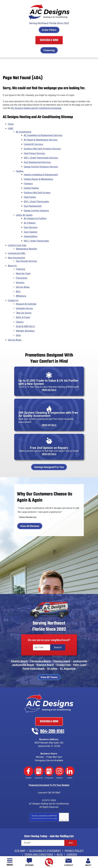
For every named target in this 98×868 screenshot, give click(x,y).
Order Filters (49, 30)
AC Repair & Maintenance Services (41, 139)
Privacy (62, 806)
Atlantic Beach (19, 650)
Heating (20, 169)
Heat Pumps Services (34, 152)
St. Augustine (68, 657)
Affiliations (21, 286)
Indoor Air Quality (24, 210)
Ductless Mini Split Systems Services (42, 148)
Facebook (28, 758)
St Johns (52, 657)
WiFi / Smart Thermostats (36, 198)
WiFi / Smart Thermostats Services (41, 156)
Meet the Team (23, 265)
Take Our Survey (24, 302)
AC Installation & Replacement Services (43, 135)
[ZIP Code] (42, 636)
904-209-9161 (49, 862)
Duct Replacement (33, 202)
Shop (18, 323)
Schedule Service (24, 298)
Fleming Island (62, 650)
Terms (66, 806)
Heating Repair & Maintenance (38, 176)
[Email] (49, 828)
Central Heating (31, 185)
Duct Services (31, 222)
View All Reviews (30, 514)
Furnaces (28, 181)
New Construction (16, 250)
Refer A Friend (23, 306)
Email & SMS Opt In (25, 315)
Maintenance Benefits (26, 242)
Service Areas (23, 278)
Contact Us (13, 291)
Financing (49, 50)
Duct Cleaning (30, 226)
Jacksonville (80, 650)
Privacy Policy (41, 804)
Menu (10, 865)
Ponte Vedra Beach (34, 657)
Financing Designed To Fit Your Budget (49, 771)
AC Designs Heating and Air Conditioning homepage (36, 108)
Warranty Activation (25, 319)
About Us (12, 258)
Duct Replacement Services (37, 161)
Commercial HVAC (17, 246)
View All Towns (49, 665)
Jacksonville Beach (23, 653)
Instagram (59, 758)
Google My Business (39, 758)
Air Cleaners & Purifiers (35, 213)
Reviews (20, 274)
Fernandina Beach (41, 650)
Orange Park (64, 653)
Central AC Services (33, 144)
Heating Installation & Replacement (41, 172)
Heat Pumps (30, 193)
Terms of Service (50, 804)
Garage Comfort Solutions (36, 206)
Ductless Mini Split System (37, 189)
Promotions (22, 269)
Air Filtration (30, 218)
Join (71, 828)
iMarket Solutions (44, 844)
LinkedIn (70, 758)
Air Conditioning (24, 132)
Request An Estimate (26, 294)
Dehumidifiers (31, 230)
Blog (18, 282)
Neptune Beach (45, 653)
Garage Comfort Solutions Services (41, 165)
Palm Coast (80, 653)
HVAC (11, 129)
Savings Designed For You (49, 455)
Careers (20, 311)
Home (11, 125)
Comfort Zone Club (17, 239)
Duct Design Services (26, 254)
